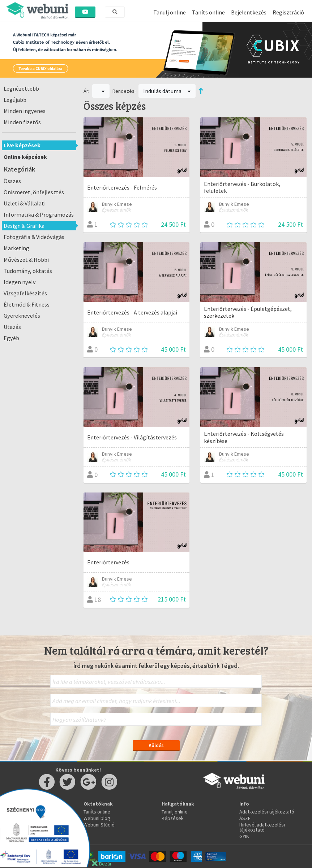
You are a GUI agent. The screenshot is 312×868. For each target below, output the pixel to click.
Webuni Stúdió (99, 825)
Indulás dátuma (167, 91)
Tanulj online (170, 12)
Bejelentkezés (249, 12)
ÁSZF (245, 818)
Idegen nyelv (20, 282)
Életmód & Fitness (27, 304)
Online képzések (25, 157)
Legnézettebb (21, 88)
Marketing (16, 248)
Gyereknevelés (22, 316)
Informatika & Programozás (39, 214)
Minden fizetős (22, 122)
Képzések (173, 818)
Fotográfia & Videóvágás (34, 237)
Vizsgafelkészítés (25, 293)
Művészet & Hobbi (26, 260)
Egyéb (11, 338)
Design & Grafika (24, 226)
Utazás (12, 327)
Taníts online (208, 12)
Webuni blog (97, 818)
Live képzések (22, 145)
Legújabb (15, 100)
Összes (12, 181)
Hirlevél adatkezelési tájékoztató (262, 827)
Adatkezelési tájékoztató (267, 812)
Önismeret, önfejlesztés (34, 192)
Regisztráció (288, 12)
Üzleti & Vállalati (25, 203)
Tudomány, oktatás (28, 271)
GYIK (244, 836)
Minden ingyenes (25, 111)
